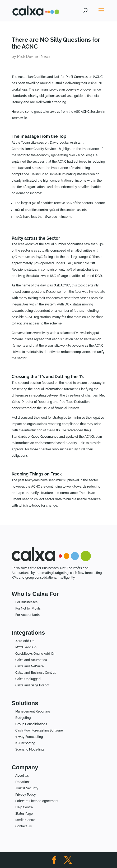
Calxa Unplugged (28, 679)
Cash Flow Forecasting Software (39, 730)
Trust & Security (27, 788)
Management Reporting (33, 711)
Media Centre (25, 820)
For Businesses (26, 602)
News (46, 56)
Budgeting (23, 718)
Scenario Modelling (29, 749)
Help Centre (24, 807)
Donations (23, 782)
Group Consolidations (31, 724)
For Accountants (27, 615)
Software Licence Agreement (37, 801)
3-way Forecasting (29, 737)
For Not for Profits (28, 608)
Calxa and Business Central (35, 673)
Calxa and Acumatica (31, 660)
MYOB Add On (26, 647)
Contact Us (24, 826)
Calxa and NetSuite (29, 666)
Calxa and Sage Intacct (32, 685)
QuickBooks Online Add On (35, 654)
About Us (22, 776)
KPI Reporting (25, 743)
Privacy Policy (26, 795)
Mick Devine (27, 56)
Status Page (24, 814)
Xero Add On (25, 641)
